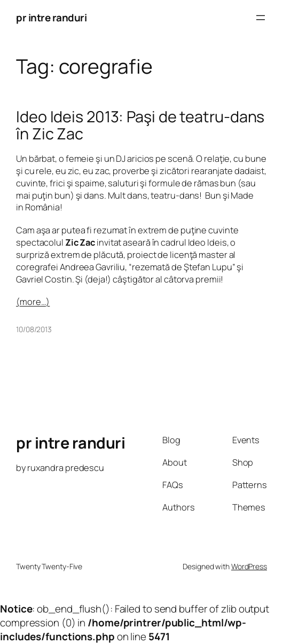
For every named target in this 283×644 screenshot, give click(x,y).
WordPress (249, 566)
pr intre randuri (51, 18)
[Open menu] (261, 18)
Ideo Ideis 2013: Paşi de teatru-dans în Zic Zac (140, 125)
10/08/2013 (34, 329)
